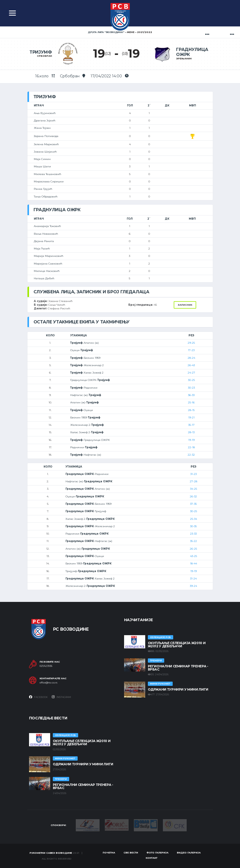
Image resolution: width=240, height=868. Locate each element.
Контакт (152, 858)
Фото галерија (157, 853)
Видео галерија (189, 853)
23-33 (193, 534)
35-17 (191, 425)
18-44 (194, 563)
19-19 (191, 440)
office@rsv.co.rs (48, 683)
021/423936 (46, 666)
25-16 (191, 402)
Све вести (131, 853)
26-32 (193, 496)
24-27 (191, 373)
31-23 (194, 474)
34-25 (194, 489)
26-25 (193, 549)
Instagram (61, 697)
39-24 (193, 586)
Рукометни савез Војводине (51, 853)
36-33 (191, 395)
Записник (185, 305)
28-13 (191, 432)
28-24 (191, 358)
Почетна (109, 853)
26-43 (191, 365)
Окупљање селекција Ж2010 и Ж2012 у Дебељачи (177, 645)
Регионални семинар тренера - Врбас (178, 668)
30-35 (193, 526)
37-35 (193, 504)
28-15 (191, 410)
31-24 (193, 579)
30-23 (191, 388)
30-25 (191, 380)
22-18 (191, 447)
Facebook (38, 697)
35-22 (194, 541)
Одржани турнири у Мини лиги (178, 689)
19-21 (191, 418)
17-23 (191, 350)
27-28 (194, 481)
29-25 (191, 343)
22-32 (191, 455)
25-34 (194, 519)
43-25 (194, 556)
